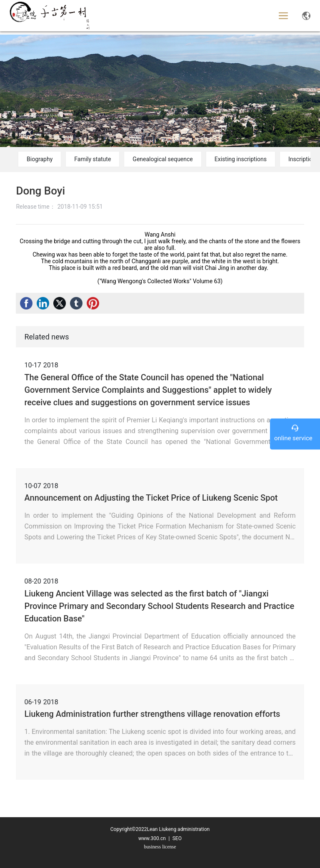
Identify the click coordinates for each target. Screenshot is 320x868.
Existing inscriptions (241, 159)
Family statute (92, 159)
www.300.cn (152, 838)
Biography (40, 159)
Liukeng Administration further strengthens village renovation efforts (152, 714)
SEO (176, 838)
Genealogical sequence (162, 159)
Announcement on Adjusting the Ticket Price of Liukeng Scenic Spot (151, 498)
